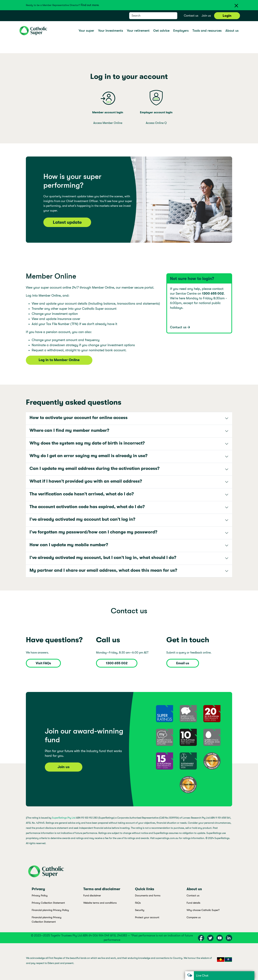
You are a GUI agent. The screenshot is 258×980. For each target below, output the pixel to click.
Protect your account (147, 917)
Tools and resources (207, 31)
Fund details (193, 903)
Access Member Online (108, 123)
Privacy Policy (40, 895)
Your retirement (139, 31)
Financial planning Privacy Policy (50, 910)
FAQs (138, 903)
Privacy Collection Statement (48, 903)
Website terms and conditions (100, 903)
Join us (206, 16)
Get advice (162, 31)
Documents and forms (148, 895)
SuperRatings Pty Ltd (64, 818)
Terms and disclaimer (102, 889)
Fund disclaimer (92, 895)
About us (232, 31)
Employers (181, 31)
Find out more (90, 5)
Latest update (67, 222)
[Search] (150, 16)
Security (140, 910)
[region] (129, 962)
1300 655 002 (117, 663)
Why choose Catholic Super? (203, 910)
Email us (183, 663)
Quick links (145, 889)
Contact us (191, 16)
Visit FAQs (43, 663)
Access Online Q (156, 123)
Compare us (194, 917)
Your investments (111, 31)
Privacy (38, 889)
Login (227, 16)
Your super (87, 31)
